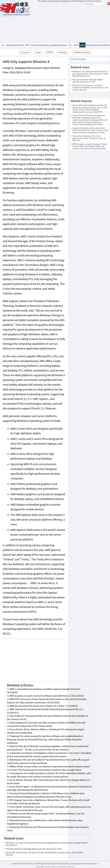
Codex (38, 52)
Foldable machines (82, 52)
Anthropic (63, 52)
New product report (38, 68)
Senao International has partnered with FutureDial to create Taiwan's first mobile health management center (90, 130)
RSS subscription (78, 59)
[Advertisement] (74, 23)
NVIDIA (50, 52)
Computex (25, 52)
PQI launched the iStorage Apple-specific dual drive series (34, 849)
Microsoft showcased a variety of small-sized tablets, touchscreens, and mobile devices (44, 853)
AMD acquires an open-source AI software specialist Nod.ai (40, 696)
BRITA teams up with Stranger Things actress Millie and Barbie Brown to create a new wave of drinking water (90, 146)
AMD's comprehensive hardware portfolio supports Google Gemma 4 (45, 689)
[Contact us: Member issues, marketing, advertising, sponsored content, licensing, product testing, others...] (55, 863)
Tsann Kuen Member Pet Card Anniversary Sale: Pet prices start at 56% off (89, 138)
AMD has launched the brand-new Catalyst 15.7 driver (37, 706)
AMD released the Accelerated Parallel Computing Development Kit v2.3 (46, 709)
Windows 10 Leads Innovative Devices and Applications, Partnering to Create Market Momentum (47, 844)
